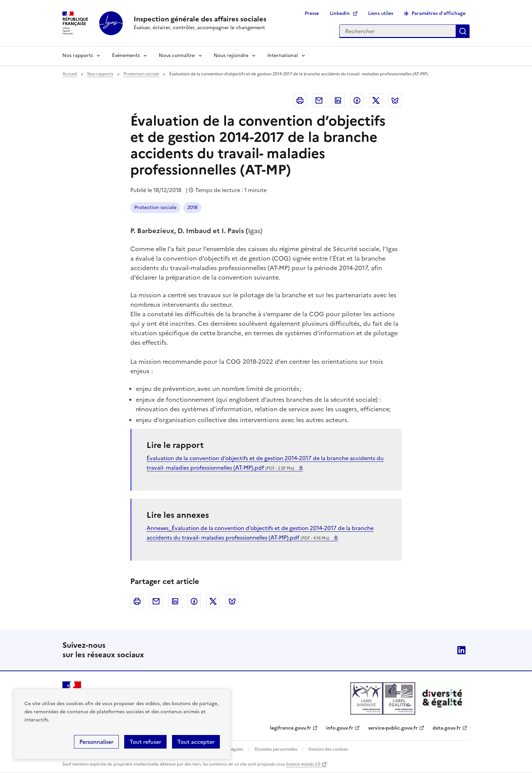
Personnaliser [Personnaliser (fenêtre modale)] (96, 742)
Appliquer (463, 31)
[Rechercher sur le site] (398, 31)
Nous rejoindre (231, 55)
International (283, 55)
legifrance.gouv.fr (291, 728)
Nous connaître (177, 55)
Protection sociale (141, 74)
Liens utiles (381, 13)
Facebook (357, 100)
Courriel (319, 100)
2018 (192, 208)
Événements (126, 55)
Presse (312, 13)
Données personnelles (276, 749)
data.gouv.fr (447, 728)
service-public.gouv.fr (393, 728)
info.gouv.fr (340, 728)
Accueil (70, 74)
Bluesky (395, 100)
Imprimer (300, 100)
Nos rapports (78, 55)
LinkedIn (340, 13)
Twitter (376, 100)
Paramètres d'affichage (439, 13)
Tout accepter (196, 742)
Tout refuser (145, 742)
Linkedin (338, 100)
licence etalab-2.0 (303, 764)
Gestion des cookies (328, 749)
